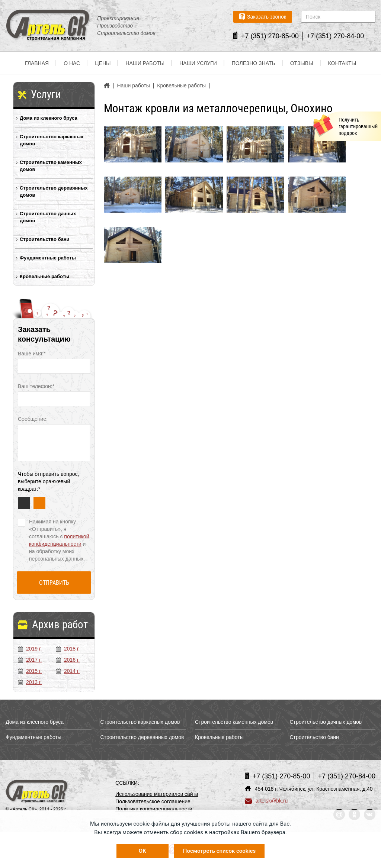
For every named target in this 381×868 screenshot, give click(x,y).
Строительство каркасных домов (52, 140)
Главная (37, 63)
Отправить (54, 583)
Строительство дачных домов (48, 217)
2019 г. (30, 649)
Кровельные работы (44, 276)
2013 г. (30, 682)
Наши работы (145, 63)
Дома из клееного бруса (49, 118)
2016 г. (68, 660)
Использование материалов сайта (157, 794)
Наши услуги (198, 63)
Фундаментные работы (48, 258)
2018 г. (68, 649)
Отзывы (302, 63)
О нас (72, 63)
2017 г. (30, 660)
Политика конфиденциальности (154, 809)
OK (143, 851)
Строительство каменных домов (51, 166)
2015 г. (30, 671)
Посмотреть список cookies (219, 851)
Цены (103, 63)
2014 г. (68, 671)
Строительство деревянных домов (54, 191)
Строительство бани (45, 239)
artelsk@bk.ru (266, 801)
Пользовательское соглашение (153, 801)
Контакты (342, 63)
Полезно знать (254, 63)
